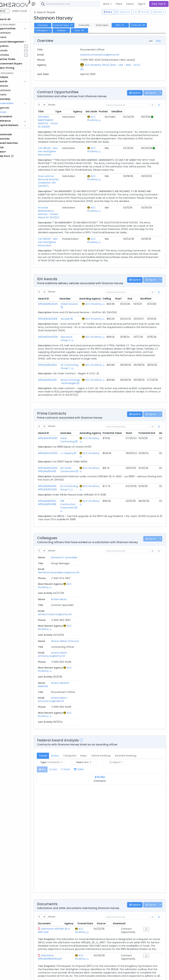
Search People (54, 12)
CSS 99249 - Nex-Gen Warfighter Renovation (60, 143)
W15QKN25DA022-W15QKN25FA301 (58, 453)
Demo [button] (130, 4)
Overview (52, 25)
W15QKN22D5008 (57, 295)
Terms (69, 975)
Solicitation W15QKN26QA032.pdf (59, 935)
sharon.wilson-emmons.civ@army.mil (92, 581)
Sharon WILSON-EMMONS (52, 597)
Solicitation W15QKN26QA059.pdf (60, 875)
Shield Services (77, 281)
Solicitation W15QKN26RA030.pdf (59, 845)
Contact (58, 975)
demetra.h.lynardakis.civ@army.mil (99, 549)
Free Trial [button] (159, 4)
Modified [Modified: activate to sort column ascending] (155, 275)
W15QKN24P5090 (57, 422)
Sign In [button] (142, 4)
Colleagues (52, 30)
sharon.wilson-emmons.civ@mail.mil (91, 596)
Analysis (71, 30)
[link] (159, 105)
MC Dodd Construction (77, 453)
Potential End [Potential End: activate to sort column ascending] (156, 416)
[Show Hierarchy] (95, 69)
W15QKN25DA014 (57, 345)
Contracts (14, 33)
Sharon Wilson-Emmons (52, 582)
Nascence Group (74, 318)
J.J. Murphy (76, 436)
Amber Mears (51, 566)
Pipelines (13, 46)
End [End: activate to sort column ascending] (139, 275)
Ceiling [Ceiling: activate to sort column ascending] (116, 275)
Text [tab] (158, 41)
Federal (10, 11)
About (47, 975)
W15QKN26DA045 (57, 281)
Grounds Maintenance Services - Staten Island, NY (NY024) (65, 193)
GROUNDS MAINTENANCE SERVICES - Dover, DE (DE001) (64, 118)
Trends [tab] (52, 637)
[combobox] (98, 4)
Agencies (13, 108)
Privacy (79, 975)
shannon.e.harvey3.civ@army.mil (106, 55)
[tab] (51, 651)
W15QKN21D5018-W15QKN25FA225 (57, 471)
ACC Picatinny (109, 118)
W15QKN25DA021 (57, 360)
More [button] (107, 4)
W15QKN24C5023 (57, 436)
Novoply (73, 295)
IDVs (129, 25)
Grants (12, 37)
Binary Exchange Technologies (76, 363)
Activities (13, 55)
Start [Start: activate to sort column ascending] (127, 275)
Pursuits (12, 50)
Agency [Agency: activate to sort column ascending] (88, 808)
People (12, 112)
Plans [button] (119, 4)
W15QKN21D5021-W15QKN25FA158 (57, 486)
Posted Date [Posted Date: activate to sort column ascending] (113, 808)
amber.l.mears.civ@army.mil (95, 564)
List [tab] (151, 41)
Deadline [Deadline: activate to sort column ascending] (153, 112)
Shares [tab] (64, 637)
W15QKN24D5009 (57, 317)
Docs (89, 30)
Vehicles (13, 86)
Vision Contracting (76, 423)
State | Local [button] (29, 11)
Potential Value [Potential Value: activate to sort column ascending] (121, 416)
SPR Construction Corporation (77, 487)
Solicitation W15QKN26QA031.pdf (59, 905)
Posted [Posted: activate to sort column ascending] (139, 112)
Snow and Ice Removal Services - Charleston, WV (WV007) (66, 168)
